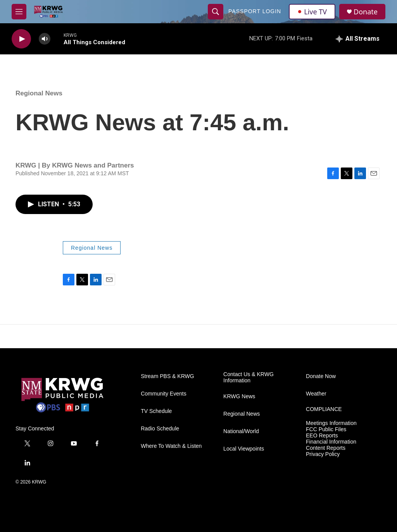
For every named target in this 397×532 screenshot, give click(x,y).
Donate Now (321, 376)
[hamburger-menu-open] (19, 12)
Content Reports (326, 448)
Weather (316, 394)
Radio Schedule (160, 429)
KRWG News (239, 396)
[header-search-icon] (216, 12)
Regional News (39, 93)
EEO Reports (322, 436)
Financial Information (331, 442)
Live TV (312, 12)
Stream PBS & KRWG (167, 376)
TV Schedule (156, 411)
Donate (366, 12)
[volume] (45, 39)
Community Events (163, 394)
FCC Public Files (326, 429)
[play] (21, 39)
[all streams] (358, 39)
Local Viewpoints (244, 449)
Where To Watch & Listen (171, 446)
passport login (255, 11)
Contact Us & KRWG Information (249, 377)
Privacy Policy (323, 454)
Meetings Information (331, 423)
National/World (241, 431)
